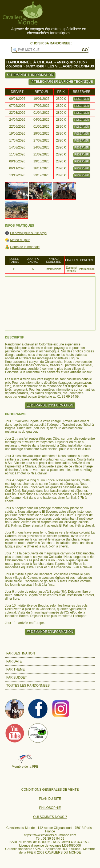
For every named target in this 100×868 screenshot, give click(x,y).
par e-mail (20, 397)
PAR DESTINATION (21, 653)
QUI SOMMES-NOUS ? (50, 817)
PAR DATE (14, 661)
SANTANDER (35, 66)
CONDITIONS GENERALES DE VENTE (50, 790)
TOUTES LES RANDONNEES (28, 686)
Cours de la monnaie (25, 247)
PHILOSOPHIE (50, 808)
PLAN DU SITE (50, 799)
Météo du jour (20, 240)
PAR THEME (16, 669)
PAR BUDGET (17, 677)
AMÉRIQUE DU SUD (71, 62)
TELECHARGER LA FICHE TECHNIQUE (62, 82)
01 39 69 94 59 (54, 839)
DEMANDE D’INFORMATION (30, 75)
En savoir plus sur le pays (28, 233)
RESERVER (82, 99)
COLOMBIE (14, 66)
